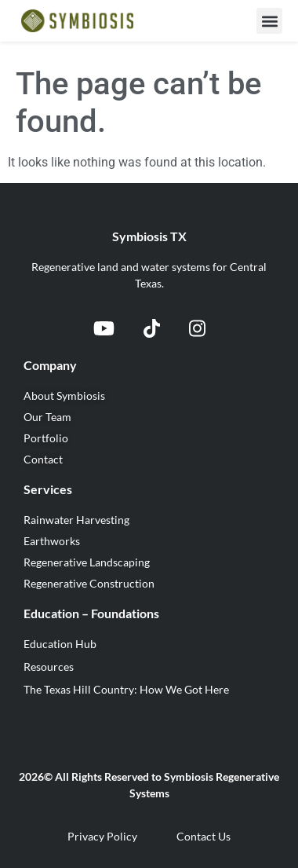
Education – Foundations (91, 613)
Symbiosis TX (149, 236)
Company (50, 365)
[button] (269, 21)
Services (48, 489)
